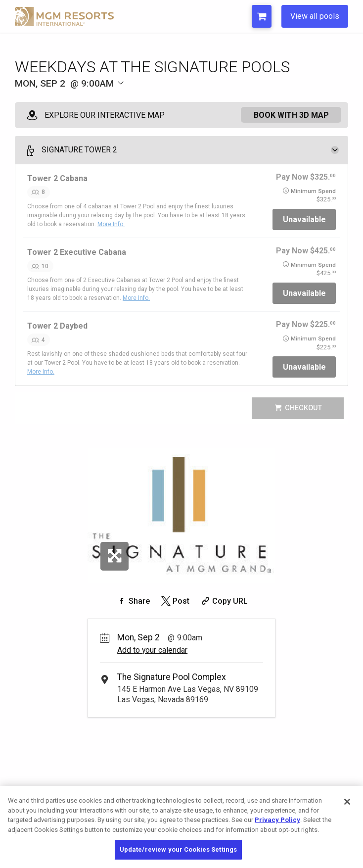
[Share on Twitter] (174, 601)
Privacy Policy (277, 820)
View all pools (315, 16)
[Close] (347, 802)
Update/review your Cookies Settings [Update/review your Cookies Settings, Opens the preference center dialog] (179, 849)
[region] (181, 827)
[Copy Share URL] (223, 601)
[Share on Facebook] (133, 601)
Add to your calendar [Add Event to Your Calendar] (152, 650)
